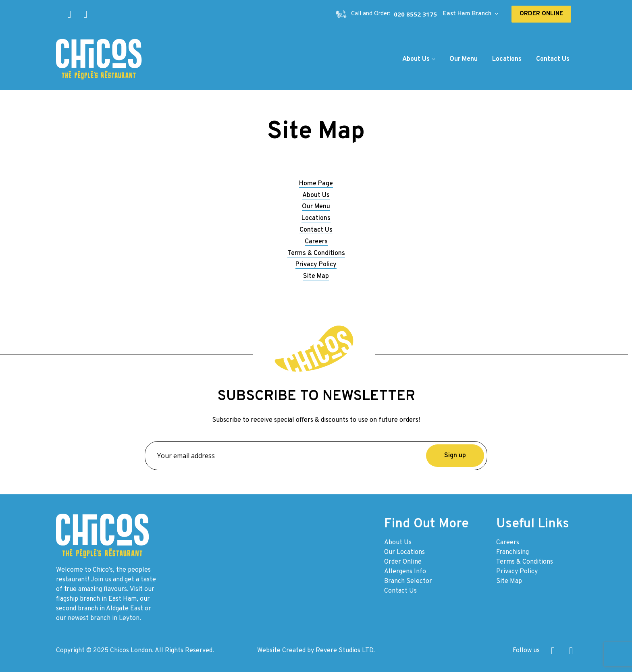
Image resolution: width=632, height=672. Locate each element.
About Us (316, 195)
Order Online (403, 562)
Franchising (512, 552)
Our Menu (316, 207)
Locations (316, 218)
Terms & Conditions (316, 253)
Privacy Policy (316, 265)
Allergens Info (405, 572)
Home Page (316, 184)
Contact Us (316, 230)
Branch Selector (408, 581)
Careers (316, 242)
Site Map (316, 276)
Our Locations (404, 552)
